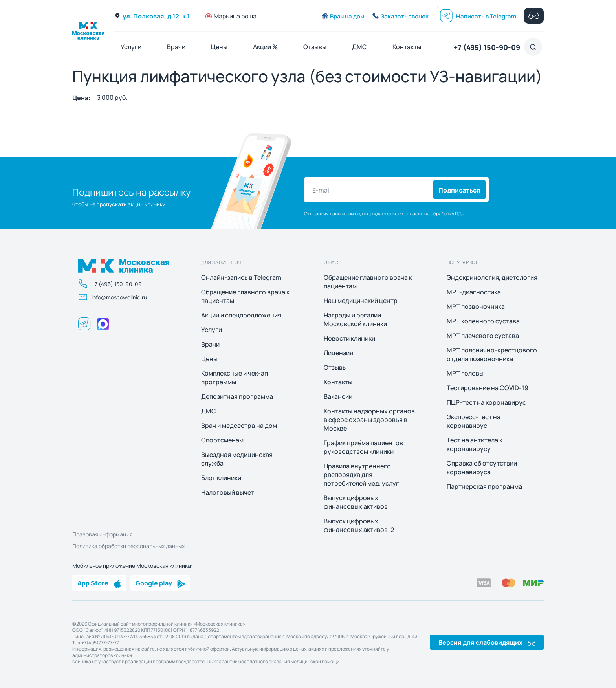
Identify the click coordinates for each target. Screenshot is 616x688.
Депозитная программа (237, 396)
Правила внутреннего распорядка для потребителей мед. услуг (361, 475)
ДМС (359, 47)
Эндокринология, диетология (492, 277)
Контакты (407, 47)
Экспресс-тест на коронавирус (474, 421)
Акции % (265, 47)
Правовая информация (103, 534)
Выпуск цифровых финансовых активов (356, 502)
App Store (99, 583)
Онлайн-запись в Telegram (241, 277)
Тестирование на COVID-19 (488, 388)
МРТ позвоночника (476, 306)
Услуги (131, 47)
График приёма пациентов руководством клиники (363, 447)
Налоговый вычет (228, 492)
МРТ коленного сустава (483, 321)
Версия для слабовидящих (487, 642)
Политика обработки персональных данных (128, 546)
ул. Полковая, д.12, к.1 (152, 16)
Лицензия (338, 353)
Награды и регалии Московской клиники (355, 319)
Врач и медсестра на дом (239, 426)
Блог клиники (221, 478)
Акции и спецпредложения (241, 315)
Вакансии (338, 396)
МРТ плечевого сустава (483, 336)
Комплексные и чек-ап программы (235, 378)
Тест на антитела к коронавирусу (475, 444)
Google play (160, 583)
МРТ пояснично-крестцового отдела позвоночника (492, 354)
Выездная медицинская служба (237, 459)
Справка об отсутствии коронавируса (482, 468)
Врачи (176, 47)
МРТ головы (465, 373)
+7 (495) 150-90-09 (487, 47)
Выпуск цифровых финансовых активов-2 (359, 525)
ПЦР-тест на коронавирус (486, 402)
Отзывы (315, 47)
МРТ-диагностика (474, 292)
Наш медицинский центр (361, 301)
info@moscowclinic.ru (113, 297)
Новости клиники (349, 338)
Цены (219, 47)
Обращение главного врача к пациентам (245, 296)
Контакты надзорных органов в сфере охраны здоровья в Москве (369, 420)
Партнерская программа (484, 486)
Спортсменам (222, 440)
